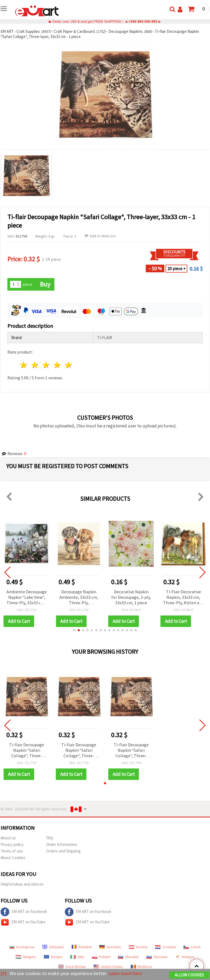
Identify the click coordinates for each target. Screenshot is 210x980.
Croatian (165, 947)
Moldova (141, 967)
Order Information (62, 844)
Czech (192, 947)
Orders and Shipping (63, 851)
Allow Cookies (189, 975)
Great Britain (72, 967)
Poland (101, 957)
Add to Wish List (100, 236)
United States (108, 967)
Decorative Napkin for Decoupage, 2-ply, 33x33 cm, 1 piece (131, 597)
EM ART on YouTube (23, 922)
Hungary (26, 957)
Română (81, 947)
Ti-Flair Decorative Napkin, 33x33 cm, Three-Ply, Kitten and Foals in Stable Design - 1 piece (183, 598)
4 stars (57, 365)
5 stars (68, 365)
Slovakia (128, 957)
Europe (53, 957)
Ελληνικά (53, 947)
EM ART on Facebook (24, 912)
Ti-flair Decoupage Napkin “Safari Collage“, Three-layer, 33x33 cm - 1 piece (27, 751)
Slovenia (157, 957)
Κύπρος (185, 957)
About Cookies (13, 858)
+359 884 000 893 (143, 21)
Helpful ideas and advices (22, 884)
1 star (24, 365)
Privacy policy (12, 844)
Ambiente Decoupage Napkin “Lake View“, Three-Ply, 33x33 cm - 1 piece (27, 598)
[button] (74, 630)
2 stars (35, 365)
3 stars (46, 365)
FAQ (50, 838)
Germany (110, 947)
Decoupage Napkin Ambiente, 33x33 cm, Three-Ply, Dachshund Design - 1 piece (79, 598)
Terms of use (12, 851)
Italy (77, 957)
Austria (138, 947)
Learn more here (125, 973)
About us (8, 838)
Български (22, 947)
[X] (3, 973)
